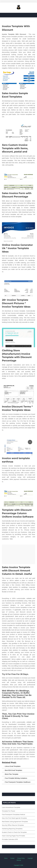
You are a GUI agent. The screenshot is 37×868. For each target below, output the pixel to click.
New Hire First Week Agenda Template (14, 818)
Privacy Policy (21, 858)
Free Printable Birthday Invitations (16, 778)
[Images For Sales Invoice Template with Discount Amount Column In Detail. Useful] (18, 554)
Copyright (30, 858)
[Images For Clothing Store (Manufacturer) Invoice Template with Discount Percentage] (18, 338)
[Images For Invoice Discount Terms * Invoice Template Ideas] (18, 394)
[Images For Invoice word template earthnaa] (18, 445)
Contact (12, 858)
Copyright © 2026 (19, 865)
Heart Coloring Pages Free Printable (13, 836)
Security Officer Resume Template (13, 825)
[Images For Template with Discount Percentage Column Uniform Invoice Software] (18, 497)
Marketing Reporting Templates (12, 829)
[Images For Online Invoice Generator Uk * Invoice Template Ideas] (18, 232)
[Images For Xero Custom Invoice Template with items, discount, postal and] (18, 132)
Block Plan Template (12, 774)
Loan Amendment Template (11, 807)
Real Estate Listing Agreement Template (15, 822)
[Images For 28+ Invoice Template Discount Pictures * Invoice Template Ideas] (18, 287)
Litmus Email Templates (13, 766)
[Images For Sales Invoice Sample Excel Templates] (18, 80)
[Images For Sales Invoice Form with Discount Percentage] (18, 180)
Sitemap (19, 860)
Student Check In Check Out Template (14, 832)
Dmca (6, 858)
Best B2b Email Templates (14, 770)
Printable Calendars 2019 (10, 839)
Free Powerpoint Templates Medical (14, 814)
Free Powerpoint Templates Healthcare (18, 782)
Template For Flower (9, 811)
